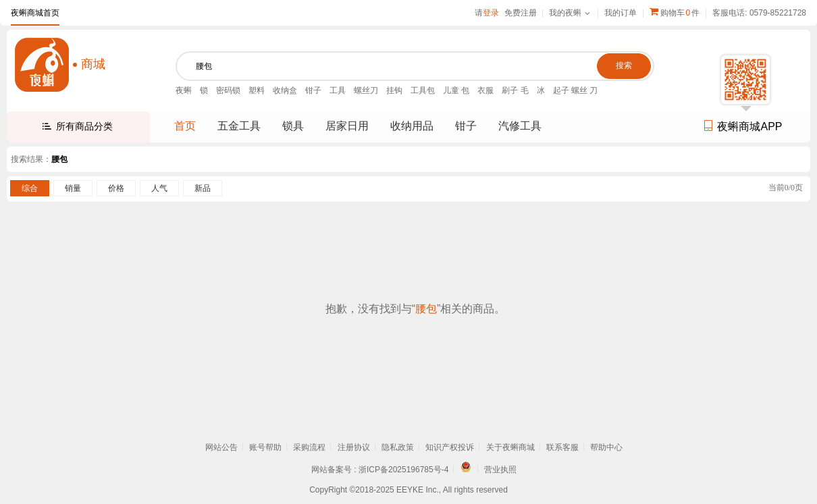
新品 (203, 188)
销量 (73, 188)
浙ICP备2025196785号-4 (403, 470)
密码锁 (228, 90)
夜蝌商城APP (742, 127)
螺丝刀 (366, 90)
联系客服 (562, 447)
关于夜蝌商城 (510, 447)
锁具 (293, 126)
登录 (491, 13)
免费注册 (521, 13)
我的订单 (621, 13)
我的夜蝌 (565, 13)
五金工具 (239, 126)
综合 (30, 188)
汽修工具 (520, 126)
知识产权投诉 (450, 447)
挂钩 (394, 90)
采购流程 (309, 447)
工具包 (423, 90)
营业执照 (500, 470)
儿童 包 (456, 90)
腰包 (59, 159)
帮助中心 (606, 447)
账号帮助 (265, 447)
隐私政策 (398, 447)
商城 (93, 64)
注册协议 (354, 447)
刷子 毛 (515, 90)
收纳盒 (285, 90)
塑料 (257, 90)
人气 (159, 188)
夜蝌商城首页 (35, 13)
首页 (185, 126)
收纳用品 (412, 126)
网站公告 (221, 447)
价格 (116, 188)
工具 (338, 90)
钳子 (313, 90)
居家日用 (347, 126)
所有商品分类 (84, 126)
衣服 (485, 90)
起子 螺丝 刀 (576, 90)
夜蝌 (184, 90)
